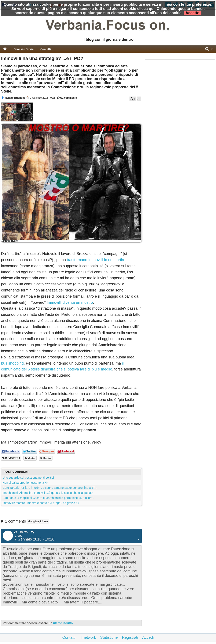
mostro (31, 458)
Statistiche (109, 637)
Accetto (193, 13)
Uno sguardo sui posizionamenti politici (28, 478)
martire (47, 458)
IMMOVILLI (12, 458)
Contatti (46, 49)
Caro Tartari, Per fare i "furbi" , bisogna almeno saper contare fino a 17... (50, 488)
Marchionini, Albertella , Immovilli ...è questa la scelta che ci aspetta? (48, 493)
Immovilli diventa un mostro (70, 302)
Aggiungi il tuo (39, 521)
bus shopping (12, 363)
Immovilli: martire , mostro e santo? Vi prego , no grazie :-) (41, 503)
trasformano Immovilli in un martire (96, 260)
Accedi (148, 637)
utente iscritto (63, 623)
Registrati (130, 637)
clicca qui (146, 9)
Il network (88, 637)
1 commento (68, 98)
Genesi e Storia (24, 49)
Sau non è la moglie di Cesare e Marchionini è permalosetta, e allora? (48, 498)
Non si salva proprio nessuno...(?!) (25, 483)
